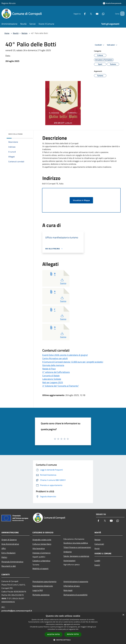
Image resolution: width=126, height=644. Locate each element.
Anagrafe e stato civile (42, 540)
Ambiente (68, 552)
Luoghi (97, 561)
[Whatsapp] (100, 14)
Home (7, 33)
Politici (4, 557)
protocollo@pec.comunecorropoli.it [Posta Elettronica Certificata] (17, 611)
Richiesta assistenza (41, 595)
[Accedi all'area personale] (112, 3)
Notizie (24, 33)
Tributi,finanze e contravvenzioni (77, 547)
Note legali (68, 590)
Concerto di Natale (51, 376)
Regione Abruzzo (8, 3)
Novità (16, 33)
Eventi (97, 565)
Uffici (4, 548)
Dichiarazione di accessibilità (75, 595)
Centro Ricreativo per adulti (55, 358)
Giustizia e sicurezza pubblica (76, 543)
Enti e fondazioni (8, 553)
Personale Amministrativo (12, 562)
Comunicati (99, 544)
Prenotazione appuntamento (44, 581)
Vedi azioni (112, 45)
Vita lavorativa (39, 548)
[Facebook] (81, 14)
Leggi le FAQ (38, 590)
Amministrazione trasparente (76, 581)
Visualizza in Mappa (81, 200)
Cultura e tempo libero (42, 544)
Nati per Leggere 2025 (53, 382)
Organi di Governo (9, 540)
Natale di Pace (49, 369)
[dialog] (63, 628)
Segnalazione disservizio (43, 586)
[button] (63, 640)
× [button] (123, 615)
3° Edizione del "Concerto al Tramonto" (61, 386)
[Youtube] (94, 14)
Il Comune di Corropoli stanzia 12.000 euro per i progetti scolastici (73, 362)
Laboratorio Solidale (52, 379)
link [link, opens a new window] (77, 629)
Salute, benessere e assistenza (76, 556)
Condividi (100, 45)
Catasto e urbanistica (41, 561)
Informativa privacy (72, 586)
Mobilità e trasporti (40, 569)
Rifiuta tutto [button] (73, 634)
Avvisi (97, 548)
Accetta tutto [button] (54, 634)
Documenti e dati (9, 566)
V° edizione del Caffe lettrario (56, 372)
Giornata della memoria (53, 365)
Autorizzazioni (69, 561)
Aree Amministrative (10, 544)
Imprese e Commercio (41, 553)
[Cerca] (122, 14)
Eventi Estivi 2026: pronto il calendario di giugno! (65, 355)
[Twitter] (87, 14)
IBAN (4, 598)
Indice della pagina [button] (15, 134)
